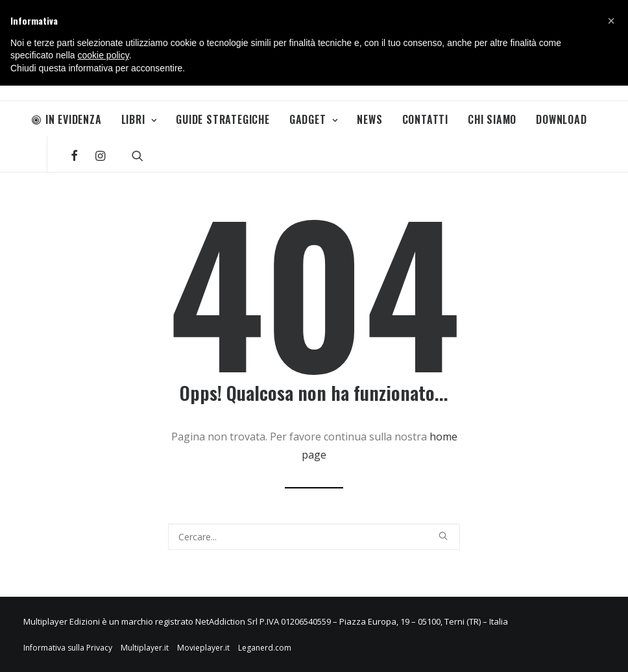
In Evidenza (67, 119)
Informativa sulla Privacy (68, 648)
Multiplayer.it (145, 648)
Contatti (425, 119)
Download (561, 119)
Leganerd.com (265, 648)
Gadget (313, 119)
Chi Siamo (492, 119)
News (369, 119)
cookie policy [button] (103, 55)
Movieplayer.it (203, 648)
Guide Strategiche (223, 119)
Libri (139, 119)
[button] (611, 21)
